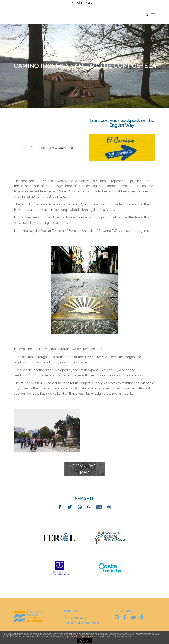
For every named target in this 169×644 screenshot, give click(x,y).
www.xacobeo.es (62, 148)
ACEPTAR (84, 641)
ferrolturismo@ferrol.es (85, 623)
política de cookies (77, 636)
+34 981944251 (78, 618)
